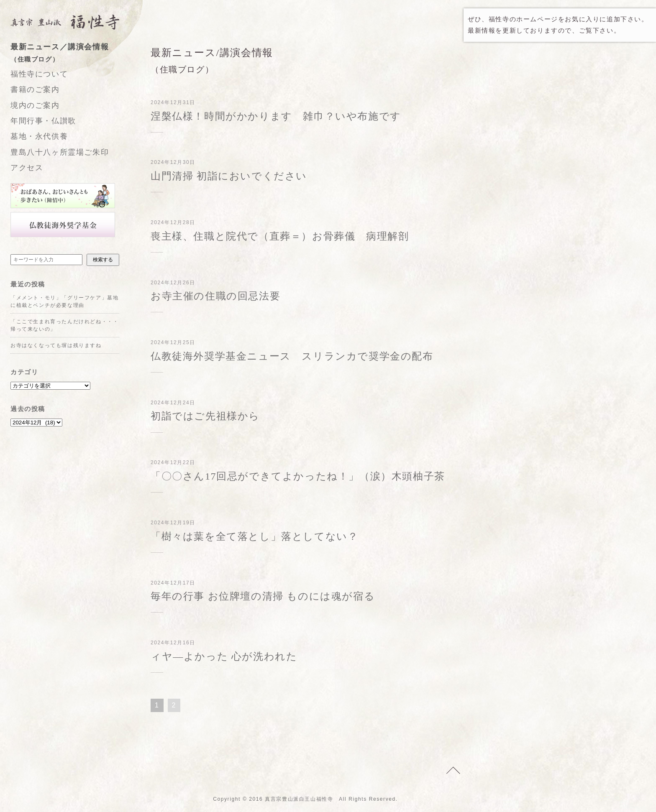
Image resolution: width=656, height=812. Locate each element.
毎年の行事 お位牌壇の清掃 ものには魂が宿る (263, 596)
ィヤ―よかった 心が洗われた (224, 656)
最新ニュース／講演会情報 (73, 54)
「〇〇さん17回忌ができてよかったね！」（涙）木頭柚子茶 (298, 476)
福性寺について (39, 74)
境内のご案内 (35, 105)
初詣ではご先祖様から (205, 416)
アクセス (27, 168)
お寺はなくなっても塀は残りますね (56, 345)
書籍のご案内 (35, 89)
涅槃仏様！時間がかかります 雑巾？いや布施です (276, 116)
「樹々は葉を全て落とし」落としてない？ (254, 536)
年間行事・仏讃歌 (43, 121)
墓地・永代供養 (39, 136)
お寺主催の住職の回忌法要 (215, 296)
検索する (103, 260)
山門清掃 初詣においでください (229, 176)
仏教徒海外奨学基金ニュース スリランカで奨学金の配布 (292, 356)
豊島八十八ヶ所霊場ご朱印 (60, 152)
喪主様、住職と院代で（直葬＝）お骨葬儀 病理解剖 (280, 236)
